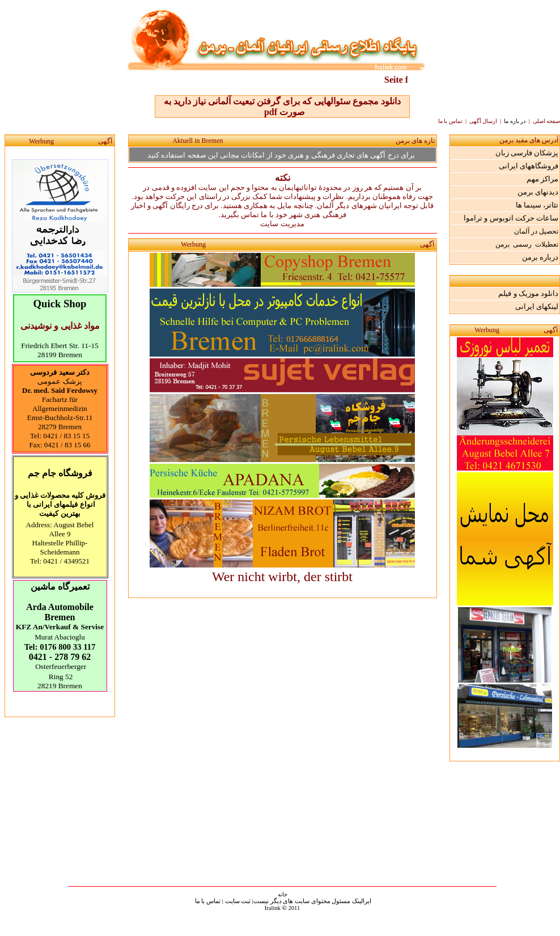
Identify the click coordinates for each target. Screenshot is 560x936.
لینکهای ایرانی (537, 306)
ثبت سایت (238, 901)
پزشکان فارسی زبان (527, 153)
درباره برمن (540, 257)
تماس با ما (208, 901)
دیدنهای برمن (538, 192)
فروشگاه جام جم (60, 473)
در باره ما (516, 121)
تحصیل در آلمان (536, 231)
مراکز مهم (542, 179)
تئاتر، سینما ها (537, 205)
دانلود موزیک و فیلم (528, 293)
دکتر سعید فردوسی (60, 372)
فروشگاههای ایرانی (529, 166)
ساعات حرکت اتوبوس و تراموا (511, 218)
